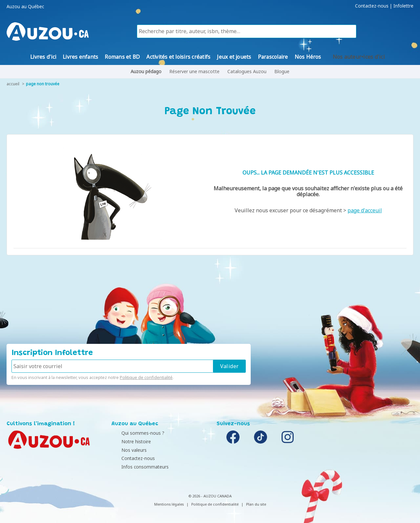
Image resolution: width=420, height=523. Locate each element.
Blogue (282, 71)
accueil (13, 84)
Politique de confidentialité (146, 377)
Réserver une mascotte (194, 71)
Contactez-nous (372, 6)
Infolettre (403, 6)
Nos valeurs (126, 450)
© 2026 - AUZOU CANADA (210, 496)
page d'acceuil (365, 210)
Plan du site (256, 504)
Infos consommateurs (137, 467)
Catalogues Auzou (247, 71)
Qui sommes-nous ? (135, 433)
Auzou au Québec (25, 7)
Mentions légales (169, 504)
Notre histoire (128, 441)
